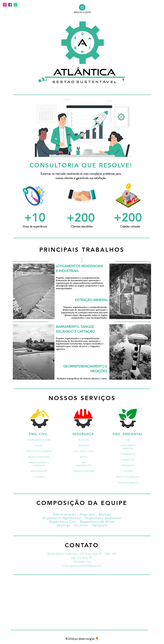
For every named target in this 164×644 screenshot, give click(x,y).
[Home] (82, 7)
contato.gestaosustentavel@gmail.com (82, 566)
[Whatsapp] (15, 5)
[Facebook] (10, 5)
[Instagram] (5, 5)
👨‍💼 (97, 639)
